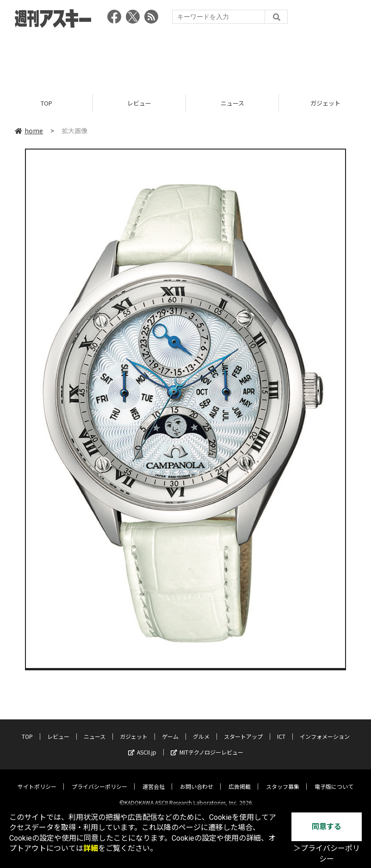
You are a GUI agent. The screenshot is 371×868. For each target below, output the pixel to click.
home (29, 131)
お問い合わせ (197, 779)
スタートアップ (243, 729)
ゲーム (170, 729)
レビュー (139, 103)
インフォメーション (325, 729)
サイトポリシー (37, 779)
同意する (327, 827)
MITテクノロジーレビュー (207, 745)
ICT (281, 729)
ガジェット (134, 729)
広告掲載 (240, 779)
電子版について (334, 779)
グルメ (201, 729)
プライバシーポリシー (99, 779)
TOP (46, 103)
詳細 (91, 848)
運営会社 (154, 779)
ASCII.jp (142, 745)
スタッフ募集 (283, 779)
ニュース (232, 103)
